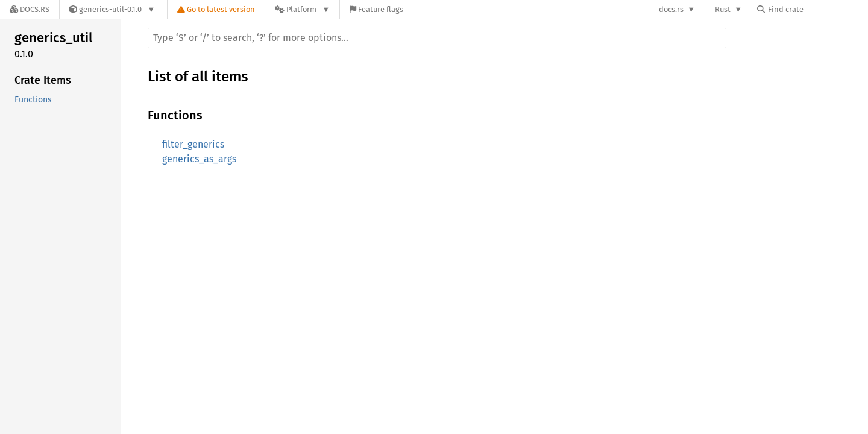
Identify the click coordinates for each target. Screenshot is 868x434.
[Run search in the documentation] (437, 38)
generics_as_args (199, 159)
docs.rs (671, 9)
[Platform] (302, 9)
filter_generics (193, 144)
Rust (723, 9)
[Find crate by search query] (817, 9)
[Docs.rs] (30, 9)
